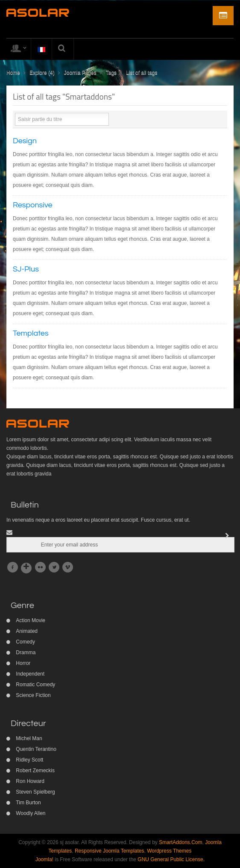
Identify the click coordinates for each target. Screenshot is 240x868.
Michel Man (29, 738)
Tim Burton (28, 803)
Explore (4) (42, 73)
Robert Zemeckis (35, 771)
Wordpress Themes (169, 851)
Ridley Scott (29, 760)
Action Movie (31, 620)
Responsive (33, 205)
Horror (23, 663)
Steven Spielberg (35, 792)
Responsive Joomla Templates (110, 851)
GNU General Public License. (171, 859)
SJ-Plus (26, 269)
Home (13, 73)
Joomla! (44, 859)
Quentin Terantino (36, 749)
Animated (27, 631)
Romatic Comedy (35, 685)
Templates (31, 333)
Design (25, 141)
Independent (30, 674)
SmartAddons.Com (180, 842)
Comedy (25, 642)
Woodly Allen (31, 813)
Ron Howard (30, 781)
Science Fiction (33, 695)
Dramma (26, 652)
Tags (111, 73)
